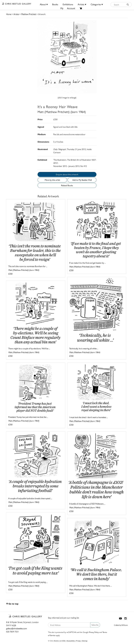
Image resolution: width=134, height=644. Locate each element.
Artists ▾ (82, 4)
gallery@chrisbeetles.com (16, 628)
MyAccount (68, 8)
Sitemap (85, 641)
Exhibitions (68, 4)
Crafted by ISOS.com (121, 625)
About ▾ (44, 4)
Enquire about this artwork (67, 174)
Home (9, 14)
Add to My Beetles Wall (82, 180)
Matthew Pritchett (29, 14)
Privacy (78, 641)
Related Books (67, 185)
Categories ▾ (97, 4)
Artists (16, 14)
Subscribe (95, 625)
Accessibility (71, 641)
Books (55, 4)
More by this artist (52, 180)
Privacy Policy (94, 632)
